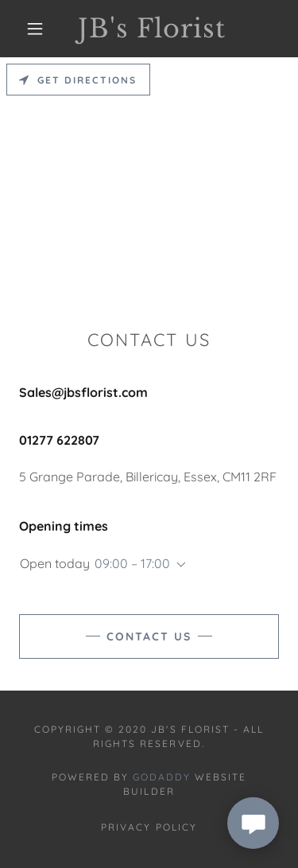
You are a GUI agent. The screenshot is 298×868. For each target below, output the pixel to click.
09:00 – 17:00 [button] (132, 563)
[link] (152, 29)
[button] (35, 29)
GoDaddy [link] (162, 777)
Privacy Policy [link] (149, 827)
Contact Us (149, 636)
